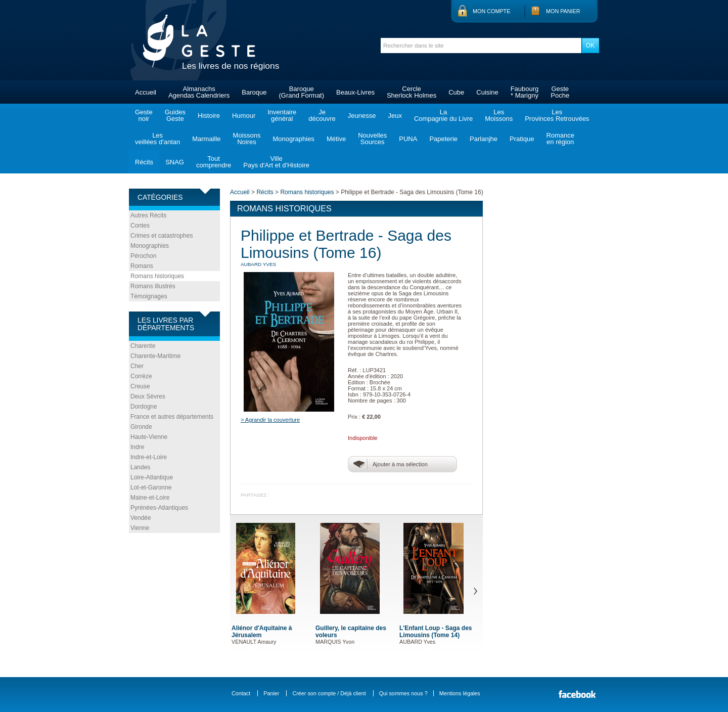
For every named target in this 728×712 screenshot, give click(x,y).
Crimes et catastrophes (162, 236)
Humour (244, 116)
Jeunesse (362, 116)
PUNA (408, 139)
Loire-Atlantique (152, 477)
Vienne (140, 528)
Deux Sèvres (148, 396)
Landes (140, 467)
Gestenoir (144, 115)
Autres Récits (148, 215)
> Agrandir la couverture (270, 420)
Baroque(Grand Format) (301, 92)
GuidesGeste (175, 115)
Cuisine (487, 92)
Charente (143, 346)
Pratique (522, 139)
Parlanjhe (484, 139)
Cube (456, 92)
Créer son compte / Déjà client (329, 693)
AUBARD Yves (258, 264)
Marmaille (206, 139)
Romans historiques (157, 276)
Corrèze (141, 376)
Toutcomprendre (214, 162)
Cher (137, 366)
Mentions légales (460, 693)
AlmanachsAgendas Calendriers (199, 92)
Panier (271, 693)
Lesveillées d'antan (157, 139)
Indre (137, 447)
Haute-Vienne (149, 437)
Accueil (146, 92)
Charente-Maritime (155, 356)
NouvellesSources (372, 139)
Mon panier (563, 11)
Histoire (209, 116)
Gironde (141, 427)
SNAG (175, 162)
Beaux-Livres (355, 92)
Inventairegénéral (282, 115)
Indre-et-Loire (149, 457)
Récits (144, 162)
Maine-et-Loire (150, 498)
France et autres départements (172, 417)
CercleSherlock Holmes (412, 92)
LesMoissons (499, 115)
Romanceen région (560, 139)
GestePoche (560, 92)
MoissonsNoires (247, 139)
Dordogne (144, 407)
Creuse (140, 386)
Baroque (254, 92)
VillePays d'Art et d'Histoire (276, 162)
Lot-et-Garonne (151, 487)
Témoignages (149, 296)
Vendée (141, 518)
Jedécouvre (322, 115)
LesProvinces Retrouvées (557, 115)
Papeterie (443, 139)
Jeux (395, 116)
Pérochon (143, 256)
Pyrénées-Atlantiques (159, 508)
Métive (336, 139)
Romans (142, 266)
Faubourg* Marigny (525, 92)
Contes (140, 226)
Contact (241, 693)
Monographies (293, 139)
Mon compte (491, 11)
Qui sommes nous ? (403, 693)
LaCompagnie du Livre (443, 115)
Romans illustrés (153, 286)
